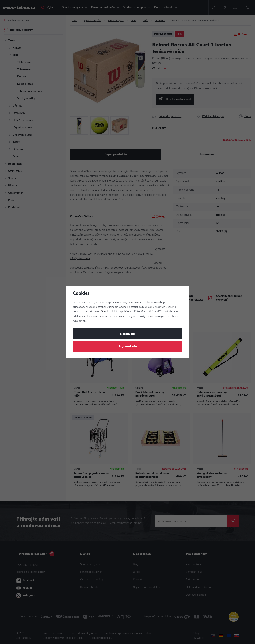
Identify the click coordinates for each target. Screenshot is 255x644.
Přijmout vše (128, 347)
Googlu (105, 312)
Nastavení (127, 334)
